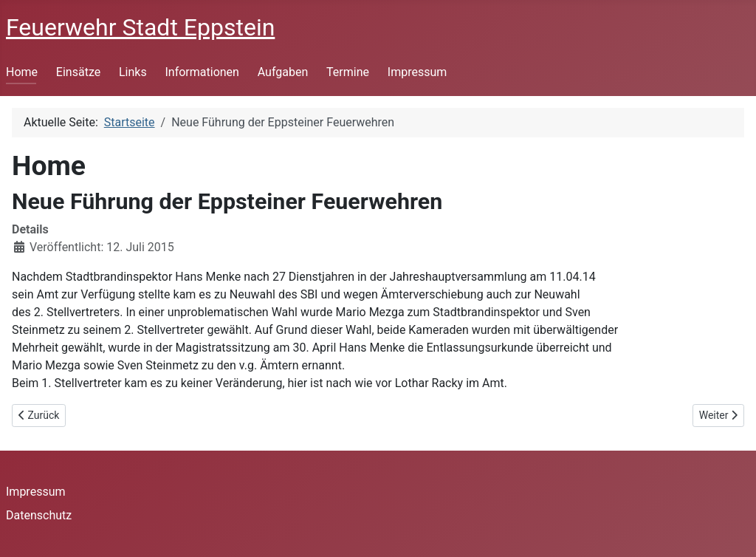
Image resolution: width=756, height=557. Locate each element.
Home (22, 72)
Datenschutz (39, 515)
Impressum (417, 72)
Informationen (202, 72)
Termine (348, 72)
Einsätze (78, 72)
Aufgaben (283, 72)
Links (133, 72)
